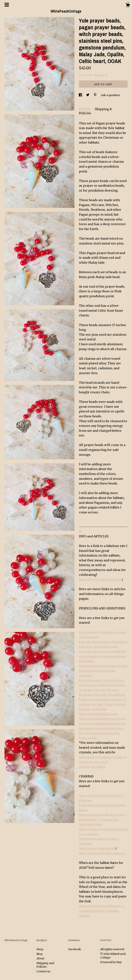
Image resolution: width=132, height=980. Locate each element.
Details (85, 109)
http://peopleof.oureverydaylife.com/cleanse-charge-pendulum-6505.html (103, 656)
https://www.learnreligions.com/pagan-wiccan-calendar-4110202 (102, 911)
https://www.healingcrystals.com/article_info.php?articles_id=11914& (103, 762)
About (40, 958)
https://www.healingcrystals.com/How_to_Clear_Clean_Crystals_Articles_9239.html (103, 704)
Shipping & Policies (95, 111)
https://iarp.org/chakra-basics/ (102, 853)
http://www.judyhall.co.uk (98, 714)
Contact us (43, 971)
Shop (40, 949)
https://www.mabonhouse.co (100, 579)
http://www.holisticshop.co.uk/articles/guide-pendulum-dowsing (103, 671)
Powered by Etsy (111, 962)
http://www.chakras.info (97, 848)
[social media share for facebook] (81, 95)
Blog (40, 954)
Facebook (75, 949)
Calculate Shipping (93, 75)
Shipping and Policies (45, 965)
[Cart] (128, 6)
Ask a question (110, 95)
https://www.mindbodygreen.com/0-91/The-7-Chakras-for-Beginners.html (103, 819)
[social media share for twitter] (88, 95)
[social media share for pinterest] (95, 95)
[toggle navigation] (7, 5)
